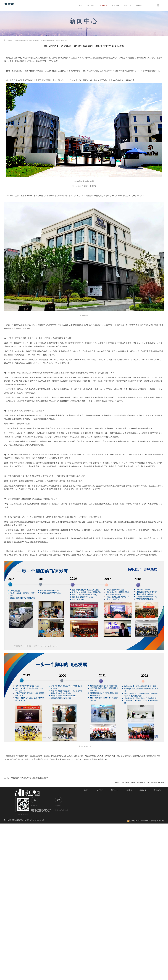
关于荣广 (66, 6)
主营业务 (98, 6)
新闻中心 (82, 6)
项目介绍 (114, 6)
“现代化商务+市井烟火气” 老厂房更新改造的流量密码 (45, 893)
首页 (53, 6)
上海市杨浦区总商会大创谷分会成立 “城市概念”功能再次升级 (129, 893)
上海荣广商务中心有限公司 (30, 976)
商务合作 (131, 6)
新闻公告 (21, 53)
